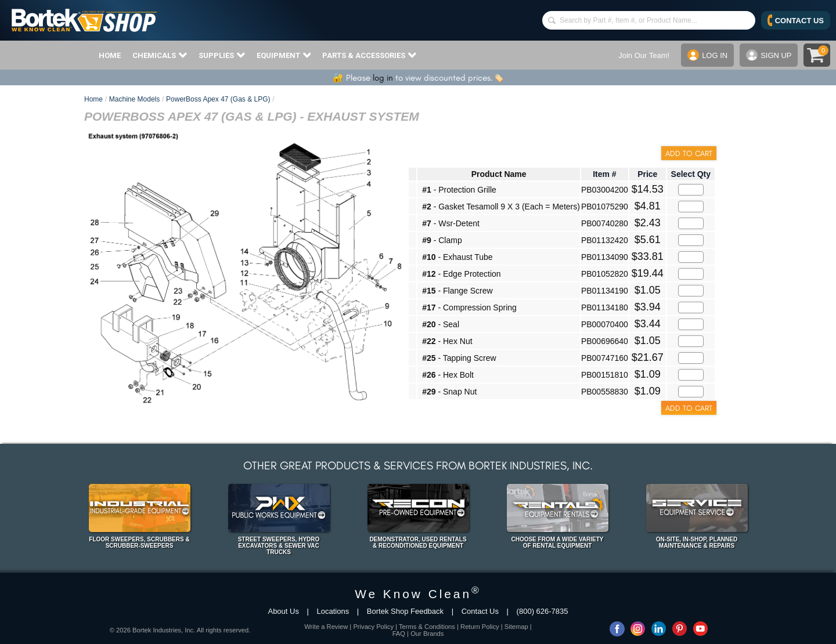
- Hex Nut (447, 341)
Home (93, 99)
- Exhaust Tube (457, 257)
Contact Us (480, 611)
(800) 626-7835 (543, 611)
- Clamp (442, 240)
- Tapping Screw (459, 358)
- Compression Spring (469, 307)
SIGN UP (769, 55)
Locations (333, 611)
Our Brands (427, 634)
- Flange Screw (457, 291)
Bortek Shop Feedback (405, 611)
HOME (110, 55)
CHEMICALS (160, 55)
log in (383, 78)
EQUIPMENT (284, 55)
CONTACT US (796, 20)
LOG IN (707, 55)
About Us (283, 611)
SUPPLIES (222, 55)
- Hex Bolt (448, 375)
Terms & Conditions (427, 627)
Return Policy (480, 627)
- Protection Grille (459, 190)
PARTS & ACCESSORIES (369, 55)
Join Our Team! (644, 55)
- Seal (441, 324)
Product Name (499, 174)
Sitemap (516, 627)
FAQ (399, 634)
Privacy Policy (373, 627)
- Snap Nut (449, 392)
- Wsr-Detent (451, 223)
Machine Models (134, 99)
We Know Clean (418, 594)
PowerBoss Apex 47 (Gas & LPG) (218, 99)
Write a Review (326, 627)
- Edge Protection (461, 274)
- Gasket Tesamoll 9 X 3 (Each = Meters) (501, 207)
